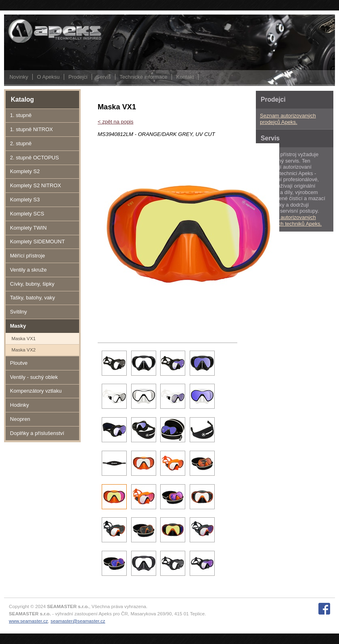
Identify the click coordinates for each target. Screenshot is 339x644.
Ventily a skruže (28, 270)
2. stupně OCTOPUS (35, 158)
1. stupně (21, 115)
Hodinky (20, 405)
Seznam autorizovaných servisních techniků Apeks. (291, 221)
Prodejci (78, 77)
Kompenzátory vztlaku (36, 391)
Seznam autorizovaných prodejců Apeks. (288, 119)
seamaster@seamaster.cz (78, 621)
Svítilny (19, 312)
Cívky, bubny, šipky (32, 284)
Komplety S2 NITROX (36, 185)
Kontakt (185, 77)
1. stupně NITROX (31, 129)
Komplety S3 (25, 200)
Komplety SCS (27, 214)
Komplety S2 (25, 171)
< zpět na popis (116, 122)
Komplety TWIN (28, 228)
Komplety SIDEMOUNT (38, 241)
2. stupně (21, 143)
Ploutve (19, 363)
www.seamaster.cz (28, 621)
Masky (18, 326)
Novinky (19, 77)
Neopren (20, 419)
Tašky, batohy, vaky (33, 298)
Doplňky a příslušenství (37, 433)
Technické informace (143, 77)
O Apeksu (48, 77)
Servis (103, 77)
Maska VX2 (23, 350)
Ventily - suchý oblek (34, 377)
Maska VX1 (23, 338)
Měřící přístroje (28, 256)
